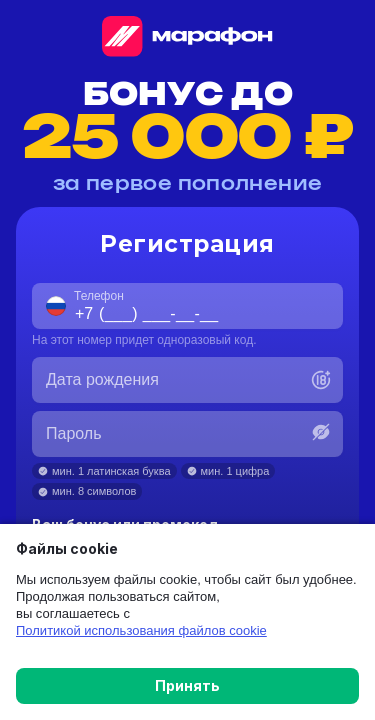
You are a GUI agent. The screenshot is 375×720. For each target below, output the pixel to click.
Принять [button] (187, 685)
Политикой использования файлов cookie (141, 630)
